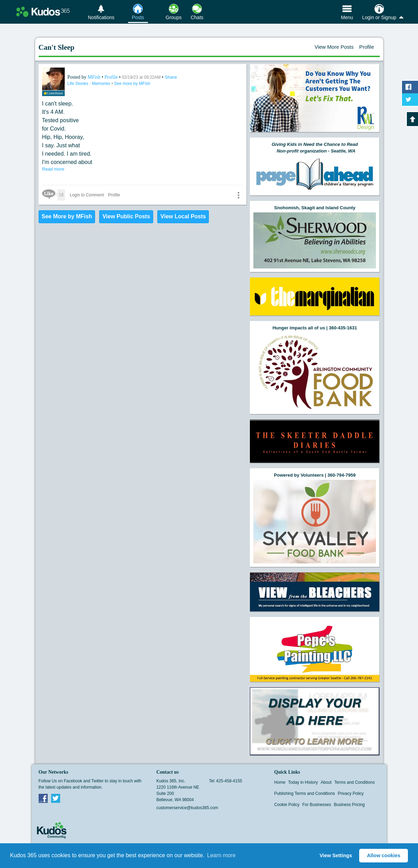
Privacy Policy (351, 793)
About (326, 782)
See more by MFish (132, 84)
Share (171, 77)
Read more (53, 169)
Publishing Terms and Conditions (305, 793)
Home (280, 782)
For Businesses (317, 805)
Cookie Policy (287, 805)
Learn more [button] (221, 855)
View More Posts (334, 47)
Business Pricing (349, 805)
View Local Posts (183, 216)
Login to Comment (87, 195)
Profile (367, 47)
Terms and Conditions (355, 782)
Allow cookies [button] (384, 855)
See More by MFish (67, 216)
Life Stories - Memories (90, 84)
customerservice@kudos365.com (187, 808)
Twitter (56, 798)
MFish (95, 77)
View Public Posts (126, 216)
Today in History (303, 782)
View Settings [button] (336, 855)
